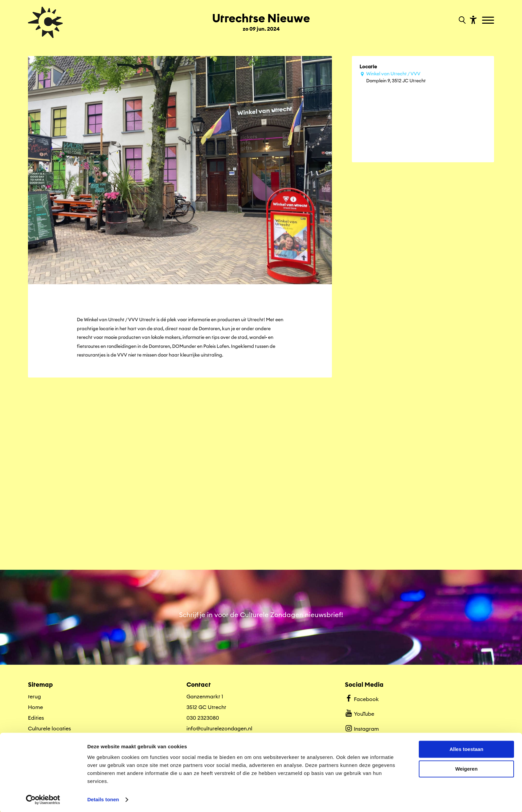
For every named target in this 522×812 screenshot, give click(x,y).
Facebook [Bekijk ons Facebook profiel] (362, 696)
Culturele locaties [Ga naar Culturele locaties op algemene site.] (49, 726)
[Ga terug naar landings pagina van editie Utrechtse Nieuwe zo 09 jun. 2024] (261, 19)
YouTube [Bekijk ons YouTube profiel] (359, 711)
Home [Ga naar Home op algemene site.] (35, 705)
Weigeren (466, 768)
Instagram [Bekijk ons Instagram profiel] (362, 726)
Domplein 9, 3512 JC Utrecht (426, 77)
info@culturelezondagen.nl (219, 726)
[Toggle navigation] (489, 21)
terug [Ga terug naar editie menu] (34, 694)
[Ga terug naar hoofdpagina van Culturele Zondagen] (45, 22)
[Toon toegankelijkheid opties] (472, 19)
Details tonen (103, 799)
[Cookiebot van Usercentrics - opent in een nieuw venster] (43, 799)
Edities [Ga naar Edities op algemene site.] (36, 715)
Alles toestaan (466, 749)
